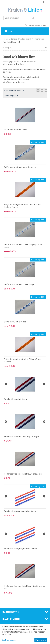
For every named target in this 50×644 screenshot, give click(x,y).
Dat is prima (41, 640)
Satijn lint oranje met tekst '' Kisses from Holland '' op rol (22, 206)
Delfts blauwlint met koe (15, 322)
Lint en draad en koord (21, 39)
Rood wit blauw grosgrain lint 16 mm (20, 549)
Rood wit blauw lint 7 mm (15, 130)
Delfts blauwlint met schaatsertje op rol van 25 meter (25, 246)
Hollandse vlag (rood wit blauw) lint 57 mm (23, 474)
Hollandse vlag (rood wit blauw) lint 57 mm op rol (24, 587)
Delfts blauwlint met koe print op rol (20, 167)
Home (6, 39)
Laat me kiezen (9, 640)
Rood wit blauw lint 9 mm (15, 399)
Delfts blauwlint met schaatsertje (19, 284)
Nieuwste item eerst (14, 91)
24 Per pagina (11, 95)
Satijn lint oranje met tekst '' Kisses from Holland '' (22, 360)
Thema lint (39, 39)
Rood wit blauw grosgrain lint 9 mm (20, 511)
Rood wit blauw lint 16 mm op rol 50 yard (22, 436)
